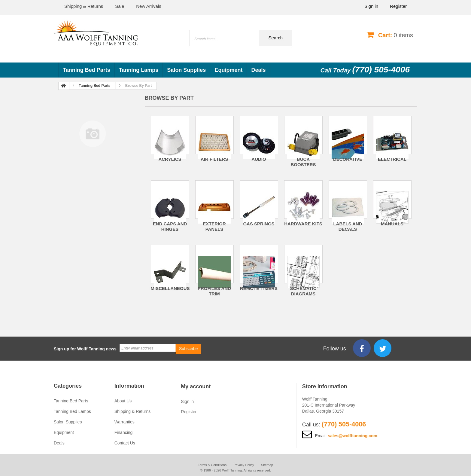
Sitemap (267, 465)
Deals (258, 70)
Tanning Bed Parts (87, 70)
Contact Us (125, 443)
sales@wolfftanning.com (352, 436)
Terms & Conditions (212, 465)
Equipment (228, 70)
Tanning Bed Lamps (72, 411)
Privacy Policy (244, 465)
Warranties (125, 422)
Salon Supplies (186, 70)
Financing (124, 432)
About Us (123, 401)
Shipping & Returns (133, 411)
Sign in (371, 6)
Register (398, 6)
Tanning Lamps (139, 70)
